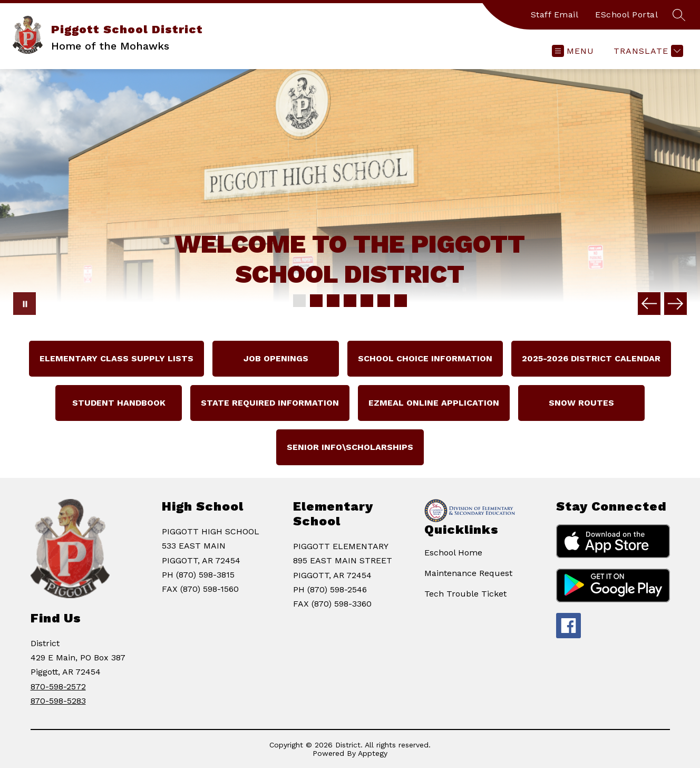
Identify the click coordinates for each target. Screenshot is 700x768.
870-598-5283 (58, 701)
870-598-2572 (58, 687)
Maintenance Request (468, 573)
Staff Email (555, 15)
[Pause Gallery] (25, 304)
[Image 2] (316, 301)
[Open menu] (573, 51)
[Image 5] (367, 301)
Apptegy (373, 753)
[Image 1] (299, 301)
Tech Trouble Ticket (465, 594)
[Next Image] (675, 304)
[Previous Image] (649, 304)
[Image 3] (333, 301)
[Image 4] (350, 301)
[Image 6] (384, 301)
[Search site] (679, 15)
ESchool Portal (626, 15)
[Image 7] (401, 301)
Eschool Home (453, 553)
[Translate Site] (647, 51)
